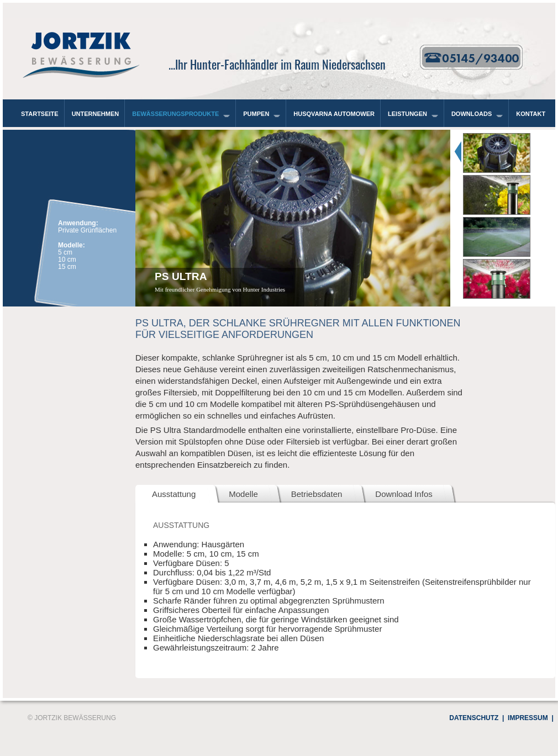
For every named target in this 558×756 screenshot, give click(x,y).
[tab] (503, 151)
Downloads (472, 114)
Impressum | (528, 718)
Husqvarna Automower (334, 114)
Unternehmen (96, 114)
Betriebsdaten (317, 494)
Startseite (40, 114)
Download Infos (404, 494)
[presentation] (506, 151)
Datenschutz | (475, 718)
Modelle (243, 494)
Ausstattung (174, 494)
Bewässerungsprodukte (175, 114)
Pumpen (256, 114)
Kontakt (531, 114)
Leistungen (407, 114)
